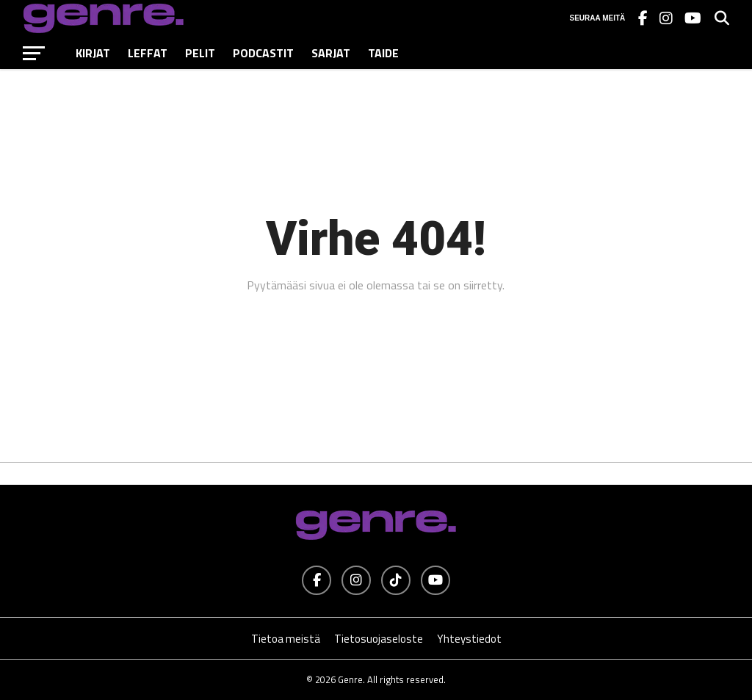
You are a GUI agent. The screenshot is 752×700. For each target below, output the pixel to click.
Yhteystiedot (469, 639)
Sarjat (331, 53)
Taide (383, 53)
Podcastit (263, 53)
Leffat (148, 53)
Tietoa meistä (286, 639)
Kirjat (93, 53)
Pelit (200, 53)
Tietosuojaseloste (379, 639)
